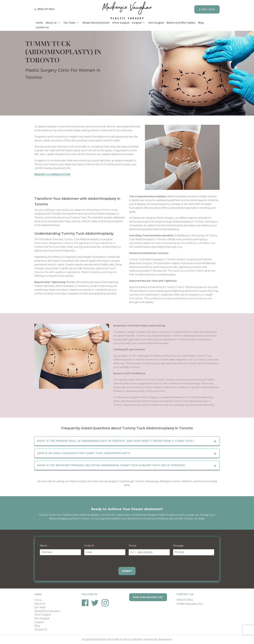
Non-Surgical (156, 23)
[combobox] (133, 552)
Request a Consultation (52, 174)
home (39, 23)
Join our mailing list (148, 597)
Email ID (90, 546)
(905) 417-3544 (46, 9)
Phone (133, 546)
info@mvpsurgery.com (190, 604)
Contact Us (42, 27)
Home (38, 600)
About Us (51, 23)
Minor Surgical (121, 23)
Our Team (70, 23)
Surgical (137, 23)
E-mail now (207, 9)
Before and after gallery (181, 23)
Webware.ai (165, 640)
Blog (201, 23)
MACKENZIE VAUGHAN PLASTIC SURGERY (117, 640)
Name (44, 546)
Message (178, 546)
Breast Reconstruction (96, 23)
